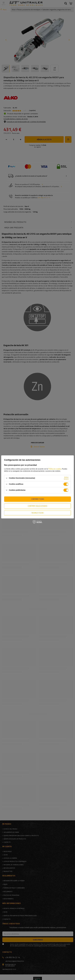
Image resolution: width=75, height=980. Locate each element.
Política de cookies (55, 469)
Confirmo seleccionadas (37, 506)
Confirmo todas (38, 499)
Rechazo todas (38, 513)
